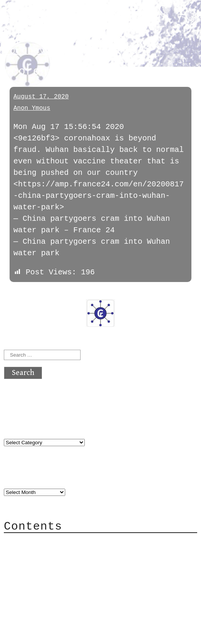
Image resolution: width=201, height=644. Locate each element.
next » (56, 294)
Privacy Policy (51, 588)
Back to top (29, 634)
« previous (22, 294)
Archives (22, 477)
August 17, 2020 (41, 97)
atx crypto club (76, 20)
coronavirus (36, 51)
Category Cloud (51, 554)
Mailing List (47, 577)
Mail (28, 565)
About (31, 542)
